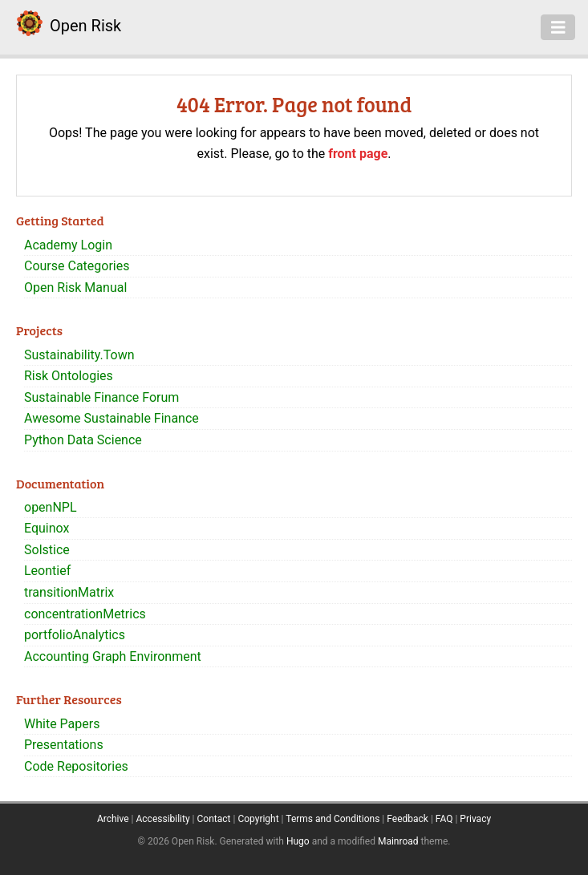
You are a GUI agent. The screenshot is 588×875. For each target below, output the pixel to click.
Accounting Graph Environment (113, 656)
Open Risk (85, 26)
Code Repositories (76, 766)
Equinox (47, 528)
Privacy (475, 819)
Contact (214, 819)
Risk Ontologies (69, 376)
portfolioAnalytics (75, 635)
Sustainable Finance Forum (101, 397)
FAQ (444, 819)
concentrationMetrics (85, 614)
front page (358, 154)
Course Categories (77, 266)
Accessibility (162, 819)
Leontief (47, 571)
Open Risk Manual (75, 288)
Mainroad (398, 841)
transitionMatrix (69, 592)
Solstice (47, 550)
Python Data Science (83, 440)
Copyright (258, 819)
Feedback (408, 819)
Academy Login (68, 245)
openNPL (51, 507)
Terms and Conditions (333, 819)
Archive (113, 819)
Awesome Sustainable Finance (112, 418)
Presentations (64, 745)
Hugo (298, 841)
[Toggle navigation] (558, 27)
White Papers (62, 724)
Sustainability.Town (79, 355)
